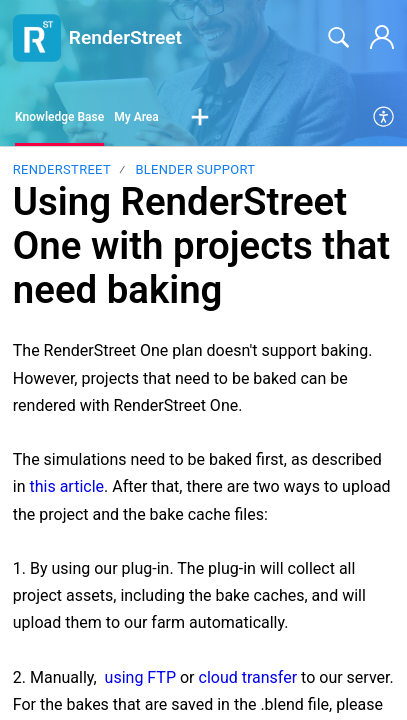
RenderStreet (62, 169)
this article (67, 486)
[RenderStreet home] (37, 38)
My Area (136, 117)
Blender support (195, 169)
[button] (200, 118)
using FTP (140, 677)
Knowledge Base (59, 117)
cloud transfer (248, 677)
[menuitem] (384, 118)
